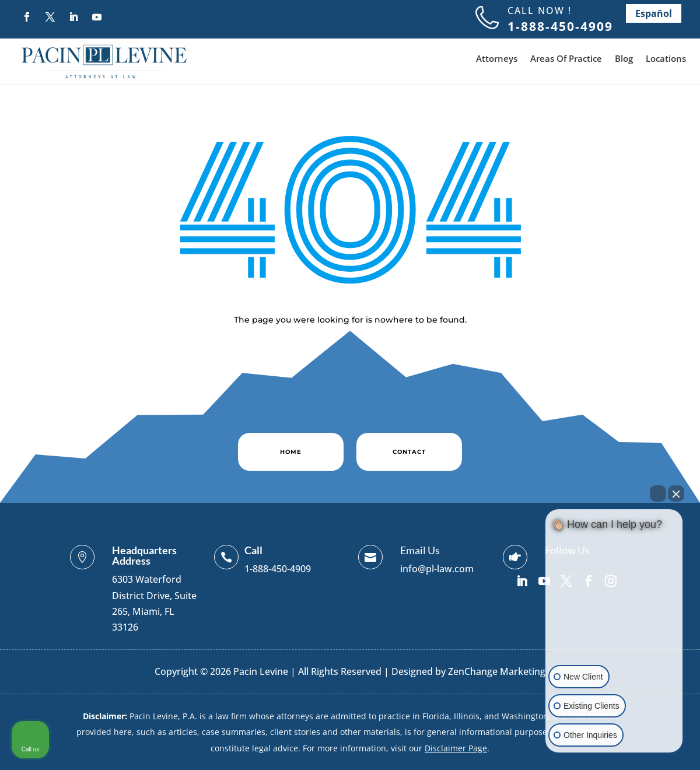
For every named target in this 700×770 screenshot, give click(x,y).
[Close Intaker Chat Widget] (676, 494)
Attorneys (497, 59)
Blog (624, 59)
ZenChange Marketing (497, 671)
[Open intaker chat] (564, 758)
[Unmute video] (614, 611)
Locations (666, 59)
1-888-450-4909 (278, 569)
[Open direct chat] (658, 494)
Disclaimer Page (456, 748)
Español (654, 13)
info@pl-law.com (437, 569)
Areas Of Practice (566, 59)
